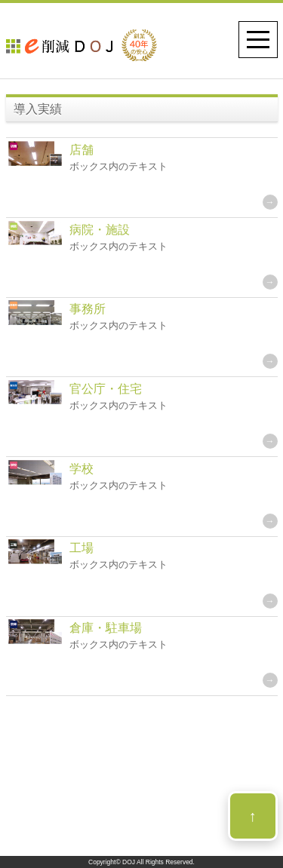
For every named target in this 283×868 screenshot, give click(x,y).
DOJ (129, 862)
